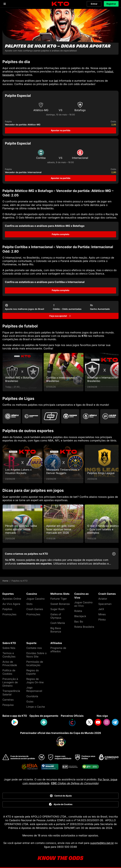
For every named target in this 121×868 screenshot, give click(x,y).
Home (5, 581)
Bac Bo (79, 622)
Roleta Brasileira (84, 627)
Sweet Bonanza (60, 604)
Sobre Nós (9, 648)
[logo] (61, 4)
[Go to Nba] (51, 416)
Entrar (94, 4)
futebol (109, 72)
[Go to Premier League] (70, 416)
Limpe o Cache (36, 707)
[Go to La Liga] (109, 416)
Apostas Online (12, 599)
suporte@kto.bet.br (102, 843)
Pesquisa (8, 705)
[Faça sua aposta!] (61, 316)
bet (56, 81)
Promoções (9, 614)
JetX (101, 609)
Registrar (111, 4)
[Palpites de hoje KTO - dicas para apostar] (61, 32)
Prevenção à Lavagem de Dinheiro (10, 682)
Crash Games (35, 609)
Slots (29, 604)
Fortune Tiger (59, 599)
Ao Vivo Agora (11, 604)
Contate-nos (34, 648)
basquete (8, 75)
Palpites (7, 609)
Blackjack (80, 616)
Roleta (78, 611)
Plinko (102, 620)
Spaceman (105, 604)
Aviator (103, 599)
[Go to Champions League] (31, 416)
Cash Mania (58, 623)
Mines (102, 614)
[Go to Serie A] (90, 416)
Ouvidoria (32, 696)
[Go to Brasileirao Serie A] (12, 416)
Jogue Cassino (35, 599)
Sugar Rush (57, 609)
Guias (30, 702)
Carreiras (8, 700)
